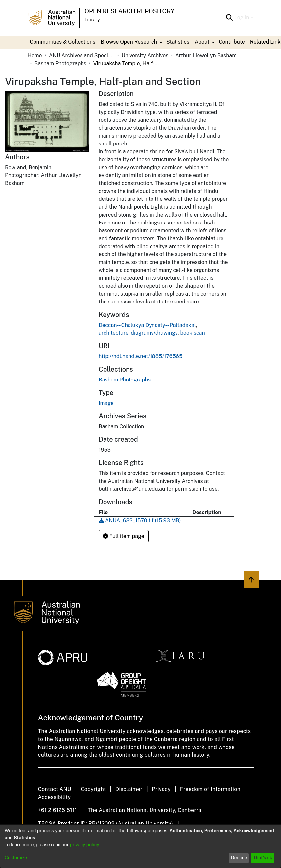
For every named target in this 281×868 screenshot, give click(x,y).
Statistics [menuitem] (178, 42)
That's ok (263, 858)
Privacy (161, 789)
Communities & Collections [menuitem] (63, 42)
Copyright (93, 789)
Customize (16, 858)
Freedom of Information (210, 789)
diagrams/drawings (154, 333)
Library (92, 20)
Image (106, 403)
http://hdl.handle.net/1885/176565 (140, 356)
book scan (192, 333)
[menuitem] (131, 42)
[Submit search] (230, 18)
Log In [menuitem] (242, 18)
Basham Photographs (60, 63)
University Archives (145, 55)
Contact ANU (55, 789)
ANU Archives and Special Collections (82, 55)
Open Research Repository (130, 11)
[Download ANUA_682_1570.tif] (140, 521)
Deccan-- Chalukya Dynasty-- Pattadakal (147, 325)
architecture (114, 333)
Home (35, 55)
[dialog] (140, 846)
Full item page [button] (124, 536)
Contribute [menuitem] (232, 42)
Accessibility (55, 797)
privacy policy (84, 845)
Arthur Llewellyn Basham (206, 55)
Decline (239, 858)
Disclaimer (129, 789)
